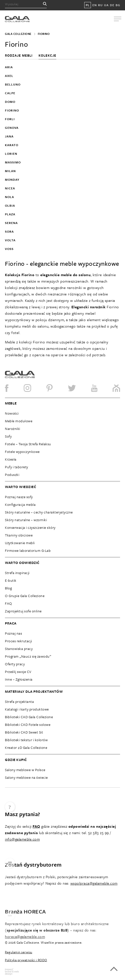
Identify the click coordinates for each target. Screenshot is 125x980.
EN (94, 5)
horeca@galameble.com (25, 957)
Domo (10, 102)
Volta (10, 240)
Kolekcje (47, 55)
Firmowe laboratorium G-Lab (28, 550)
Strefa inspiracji (17, 573)
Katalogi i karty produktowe (27, 709)
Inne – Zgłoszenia (19, 679)
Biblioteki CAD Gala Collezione (29, 717)
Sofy (8, 436)
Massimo (13, 162)
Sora (9, 231)
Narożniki (13, 429)
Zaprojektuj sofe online (23, 611)
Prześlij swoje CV (18, 672)
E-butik (11, 580)
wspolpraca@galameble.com (94, 903)
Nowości (12, 413)
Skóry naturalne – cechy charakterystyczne (39, 512)
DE (112, 5)
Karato (12, 145)
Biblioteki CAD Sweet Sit (24, 732)
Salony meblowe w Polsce (25, 770)
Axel (9, 76)
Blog (8, 588)
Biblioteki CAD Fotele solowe (28, 724)
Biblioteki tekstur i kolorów (26, 740)
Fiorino (12, 110)
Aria (9, 67)
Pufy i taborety (17, 467)
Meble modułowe (19, 421)
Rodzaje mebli (19, 55)
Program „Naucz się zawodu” (28, 656)
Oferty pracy (15, 664)
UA (106, 5)
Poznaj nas (13, 633)
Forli (10, 119)
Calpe (10, 93)
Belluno (13, 84)
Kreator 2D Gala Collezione (26, 747)
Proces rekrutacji (19, 641)
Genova (12, 128)
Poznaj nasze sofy (19, 497)
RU (100, 5)
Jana (9, 136)
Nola (10, 197)
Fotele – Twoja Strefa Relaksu (28, 444)
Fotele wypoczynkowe (22, 452)
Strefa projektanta (19, 702)
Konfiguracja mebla (20, 504)
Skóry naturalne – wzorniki (26, 520)
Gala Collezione (18, 34)
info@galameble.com (22, 851)
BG (118, 5)
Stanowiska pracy (19, 649)
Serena (11, 223)
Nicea (10, 188)
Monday (12, 179)
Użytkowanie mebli (20, 543)
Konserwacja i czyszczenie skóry (30, 527)
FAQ (9, 603)
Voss (9, 249)
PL (88, 5)
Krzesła (11, 459)
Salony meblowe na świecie (26, 777)
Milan (10, 171)
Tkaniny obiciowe (19, 535)
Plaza (10, 214)
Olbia (10, 205)
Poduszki (12, 475)
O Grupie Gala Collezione (25, 596)
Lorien (11, 154)
